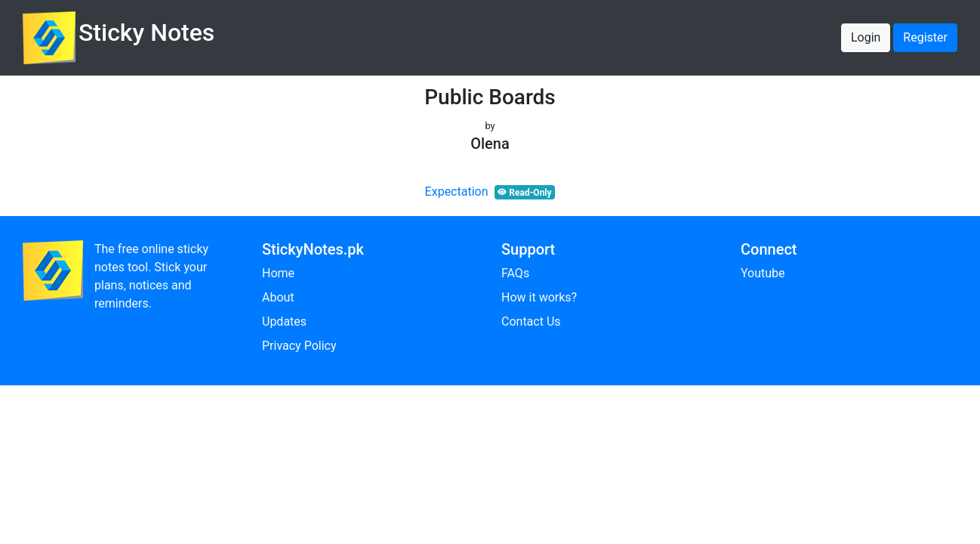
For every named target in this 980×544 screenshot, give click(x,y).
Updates (284, 321)
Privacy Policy (299, 346)
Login (866, 37)
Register (925, 37)
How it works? (539, 297)
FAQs (515, 273)
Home (278, 273)
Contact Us (531, 321)
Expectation (457, 192)
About (278, 297)
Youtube (763, 273)
